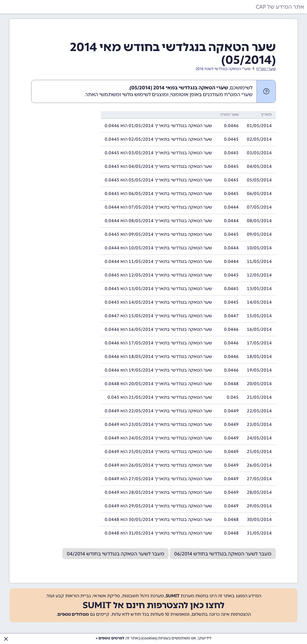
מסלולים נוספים (73, 614)
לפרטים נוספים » (110, 638)
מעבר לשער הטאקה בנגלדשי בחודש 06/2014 (223, 554)
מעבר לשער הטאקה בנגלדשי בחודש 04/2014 (116, 554)
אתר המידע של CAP (280, 7)
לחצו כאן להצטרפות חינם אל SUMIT (154, 605)
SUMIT (173, 596)
